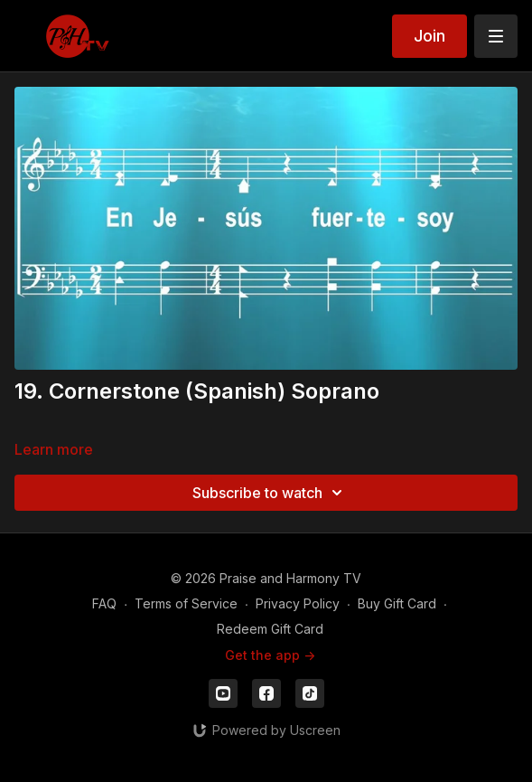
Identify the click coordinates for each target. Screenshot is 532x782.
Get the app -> (270, 655)
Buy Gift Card (397, 603)
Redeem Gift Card (270, 629)
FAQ (104, 603)
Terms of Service (186, 603)
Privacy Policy (298, 603)
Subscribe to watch (270, 493)
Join (429, 36)
